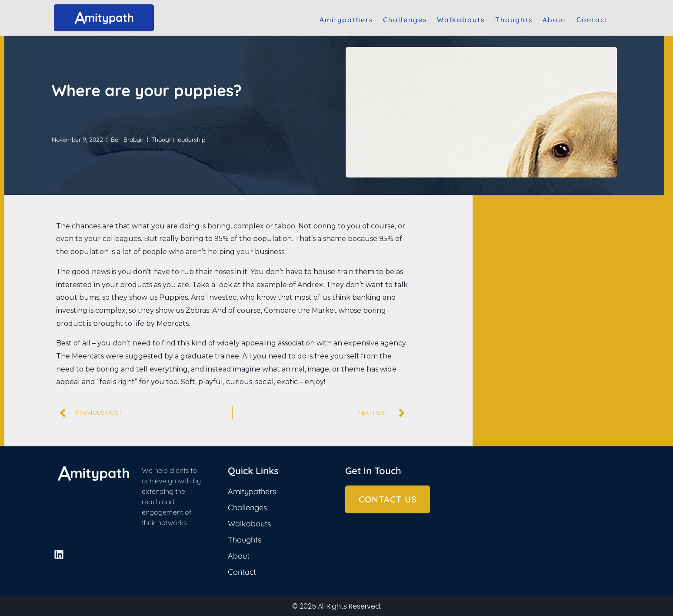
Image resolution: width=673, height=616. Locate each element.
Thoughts (514, 20)
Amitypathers (346, 20)
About (555, 20)
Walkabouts (461, 20)
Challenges (405, 20)
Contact (592, 20)
